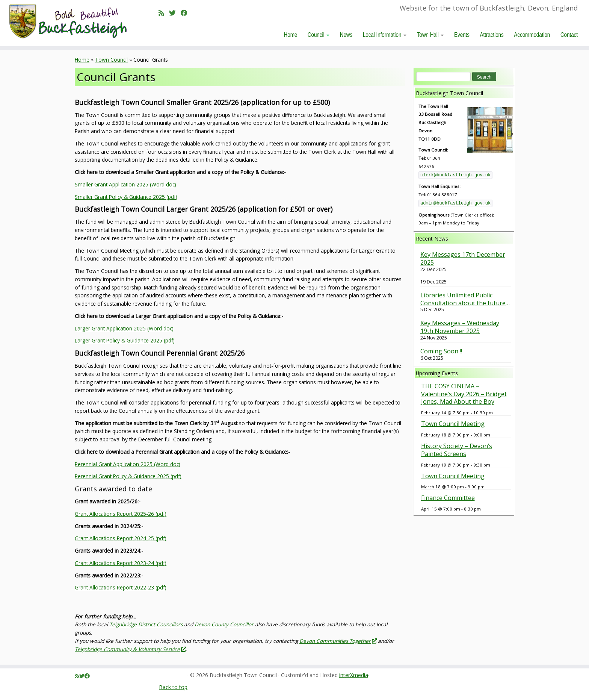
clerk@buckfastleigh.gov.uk (455, 175)
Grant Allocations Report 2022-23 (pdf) (121, 587)
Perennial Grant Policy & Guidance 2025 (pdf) (128, 476)
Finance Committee (448, 498)
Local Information (385, 35)
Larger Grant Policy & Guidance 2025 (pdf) (125, 340)
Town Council (111, 60)
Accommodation (532, 35)
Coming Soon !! (441, 351)
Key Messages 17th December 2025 (463, 259)
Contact (569, 35)
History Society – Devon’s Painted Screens (457, 450)
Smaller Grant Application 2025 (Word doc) (125, 184)
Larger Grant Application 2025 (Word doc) (124, 328)
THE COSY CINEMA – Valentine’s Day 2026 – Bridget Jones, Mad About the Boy (464, 394)
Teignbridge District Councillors (146, 624)
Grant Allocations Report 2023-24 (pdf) (121, 563)
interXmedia (354, 675)
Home (291, 35)
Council (319, 35)
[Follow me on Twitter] (175, 13)
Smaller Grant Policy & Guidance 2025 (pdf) (126, 197)
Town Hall (430, 35)
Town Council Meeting (453, 424)
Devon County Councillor (224, 624)
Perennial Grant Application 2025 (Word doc (127, 464)
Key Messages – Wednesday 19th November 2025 (460, 327)
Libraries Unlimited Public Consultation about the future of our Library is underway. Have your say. (463, 299)
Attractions (492, 35)
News (346, 35)
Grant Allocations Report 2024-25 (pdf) (121, 538)
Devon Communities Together (338, 641)
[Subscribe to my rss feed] (164, 13)
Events (462, 35)
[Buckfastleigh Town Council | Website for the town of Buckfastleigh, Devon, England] (68, 22)
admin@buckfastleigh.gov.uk (455, 203)
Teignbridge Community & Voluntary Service (130, 649)
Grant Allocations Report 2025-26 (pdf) (121, 514)
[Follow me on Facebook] (187, 13)
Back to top (173, 687)
